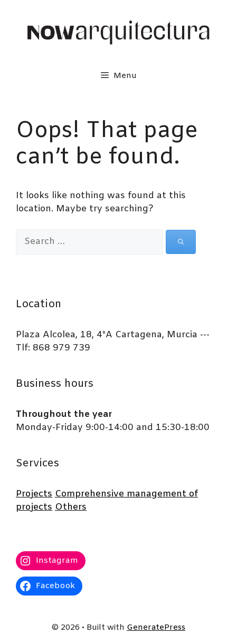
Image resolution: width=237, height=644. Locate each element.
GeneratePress (156, 628)
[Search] (181, 242)
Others (71, 507)
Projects (34, 494)
